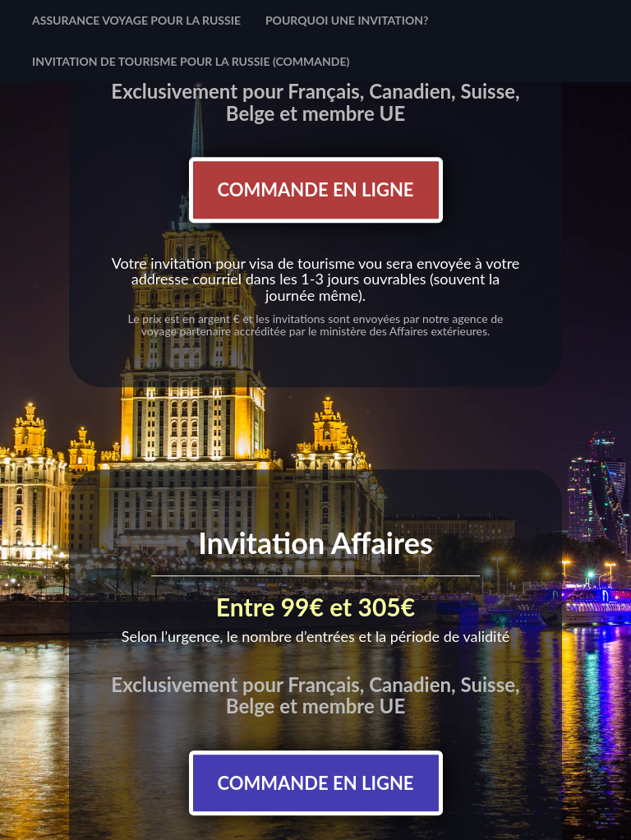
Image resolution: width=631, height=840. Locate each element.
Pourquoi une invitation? (347, 20)
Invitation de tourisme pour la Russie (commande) (191, 61)
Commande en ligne (316, 189)
